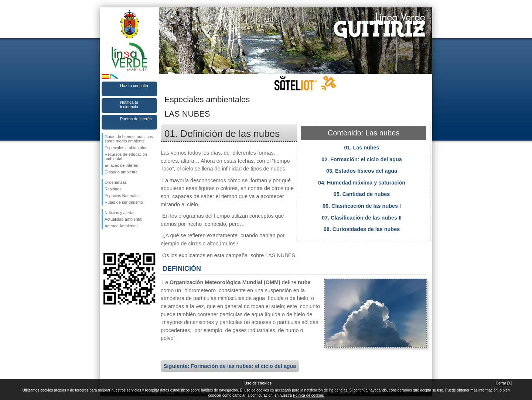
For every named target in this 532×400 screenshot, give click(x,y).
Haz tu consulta (134, 86)
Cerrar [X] (504, 383)
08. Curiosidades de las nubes (362, 229)
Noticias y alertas (120, 213)
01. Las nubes (362, 148)
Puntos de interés (136, 119)
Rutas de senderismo (124, 202)
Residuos (113, 189)
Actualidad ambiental (123, 219)
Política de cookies (308, 395)
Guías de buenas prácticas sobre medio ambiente (129, 139)
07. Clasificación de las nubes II (362, 218)
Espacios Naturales (122, 196)
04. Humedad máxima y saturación (362, 183)
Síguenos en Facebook (106, 241)
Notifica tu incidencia (129, 104)
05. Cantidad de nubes (362, 194)
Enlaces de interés (121, 165)
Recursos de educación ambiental (126, 156)
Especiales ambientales (126, 148)
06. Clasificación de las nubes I (362, 206)
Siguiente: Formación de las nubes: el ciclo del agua (230, 366)
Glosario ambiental (122, 172)
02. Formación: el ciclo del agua (362, 159)
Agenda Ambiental (121, 226)
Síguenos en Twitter (118, 241)
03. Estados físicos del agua (362, 171)
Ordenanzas (116, 182)
